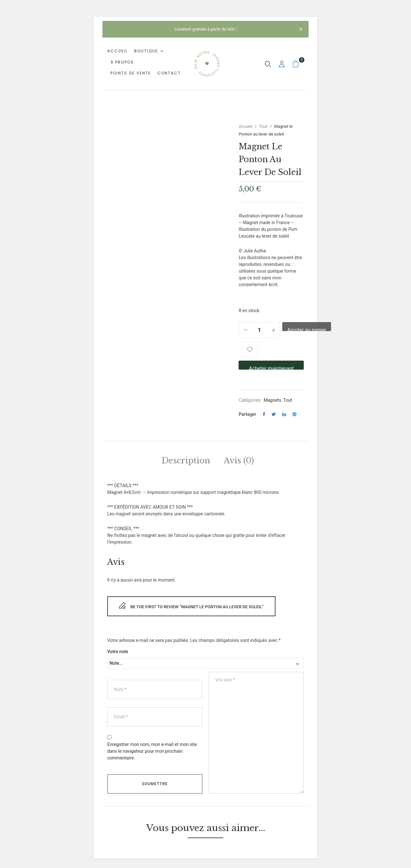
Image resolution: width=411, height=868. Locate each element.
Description (186, 461)
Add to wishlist (250, 349)
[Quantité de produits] (259, 330)
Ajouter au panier (306, 329)
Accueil (245, 126)
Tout (263, 126)
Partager (247, 414)
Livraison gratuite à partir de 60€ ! (205, 29)
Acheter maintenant (271, 368)
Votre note (118, 652)
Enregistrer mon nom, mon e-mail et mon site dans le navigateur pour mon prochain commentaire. (152, 751)
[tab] (186, 462)
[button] (298, 64)
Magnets (272, 400)
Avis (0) (239, 461)
